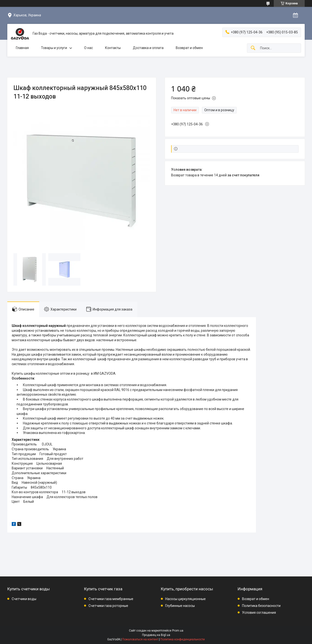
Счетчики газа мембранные (111, 599)
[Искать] (253, 48)
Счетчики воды (24, 599)
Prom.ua (178, 631)
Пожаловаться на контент (140, 639)
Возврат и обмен (189, 48)
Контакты (113, 48)
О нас (88, 48)
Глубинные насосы (180, 606)
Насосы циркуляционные (185, 599)
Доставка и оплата (148, 48)
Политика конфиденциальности (183, 639)
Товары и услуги (54, 48)
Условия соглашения (259, 613)
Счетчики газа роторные (108, 606)
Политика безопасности (261, 606)
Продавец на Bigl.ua (156, 635)
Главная (22, 48)
